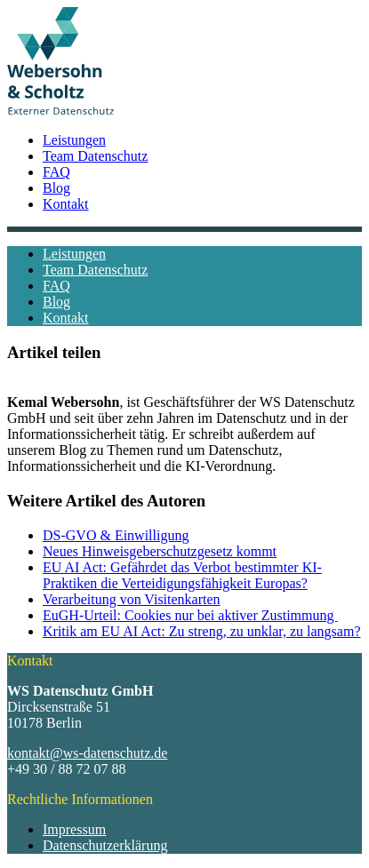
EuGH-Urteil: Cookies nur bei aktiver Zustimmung (190, 615)
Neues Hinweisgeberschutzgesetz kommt (160, 551)
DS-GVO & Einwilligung (116, 535)
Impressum (74, 829)
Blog (56, 188)
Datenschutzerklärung (105, 845)
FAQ (56, 172)
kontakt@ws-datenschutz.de (87, 753)
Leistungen (74, 140)
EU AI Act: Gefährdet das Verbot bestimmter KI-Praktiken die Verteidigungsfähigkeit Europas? (182, 575)
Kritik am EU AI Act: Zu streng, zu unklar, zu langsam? (202, 631)
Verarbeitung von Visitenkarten (132, 599)
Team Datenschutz (95, 156)
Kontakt (66, 204)
